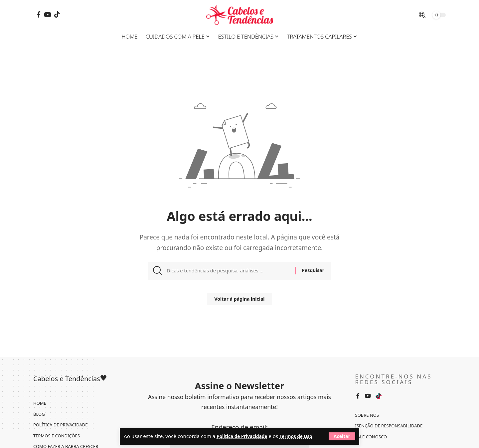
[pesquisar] (422, 15)
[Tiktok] (57, 14)
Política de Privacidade (245, 427)
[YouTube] (47, 14)
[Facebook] (39, 14)
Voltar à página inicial (240, 302)
